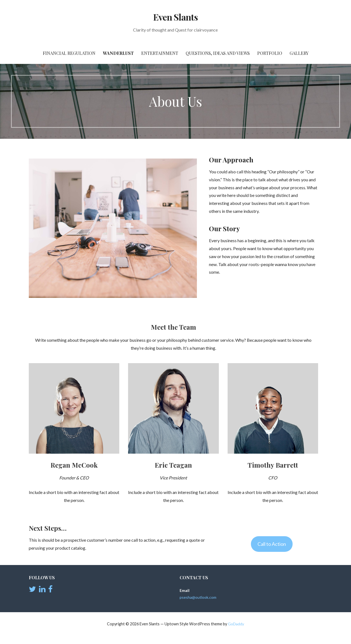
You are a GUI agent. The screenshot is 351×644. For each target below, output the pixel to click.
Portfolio (270, 53)
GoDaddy (236, 624)
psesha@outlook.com (198, 597)
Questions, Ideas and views (218, 53)
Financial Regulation (69, 53)
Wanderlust (118, 53)
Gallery (299, 53)
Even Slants (175, 17)
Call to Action (272, 544)
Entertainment (160, 53)
